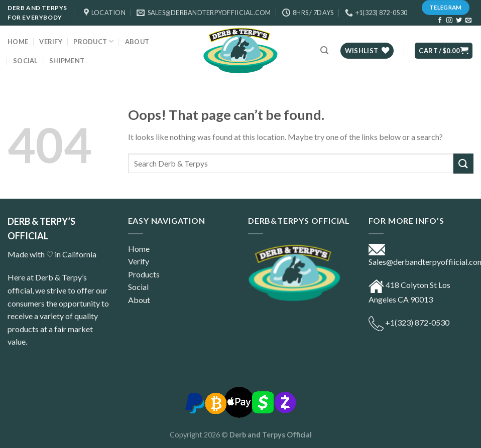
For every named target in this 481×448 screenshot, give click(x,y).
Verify (51, 42)
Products (144, 274)
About (139, 300)
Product (93, 41)
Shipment (67, 61)
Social (26, 61)
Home (18, 42)
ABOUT (137, 42)
